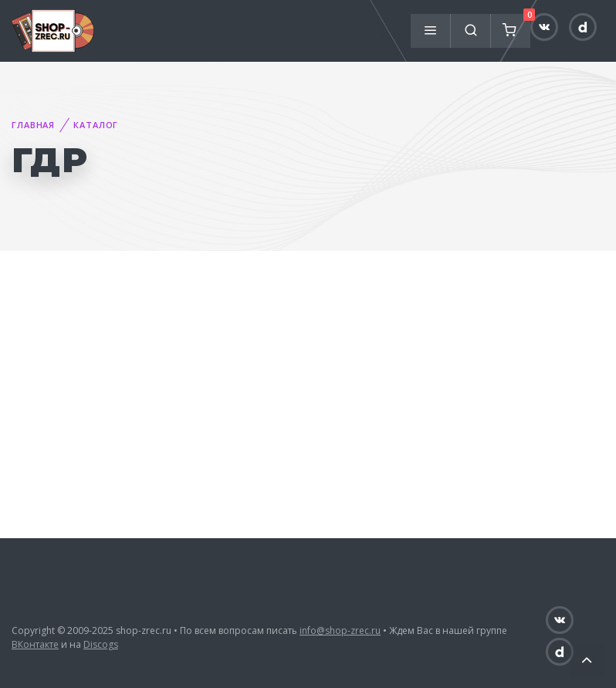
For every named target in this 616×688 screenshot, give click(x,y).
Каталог (96, 125)
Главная (33, 125)
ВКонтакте (35, 644)
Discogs (101, 644)
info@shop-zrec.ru (340, 630)
